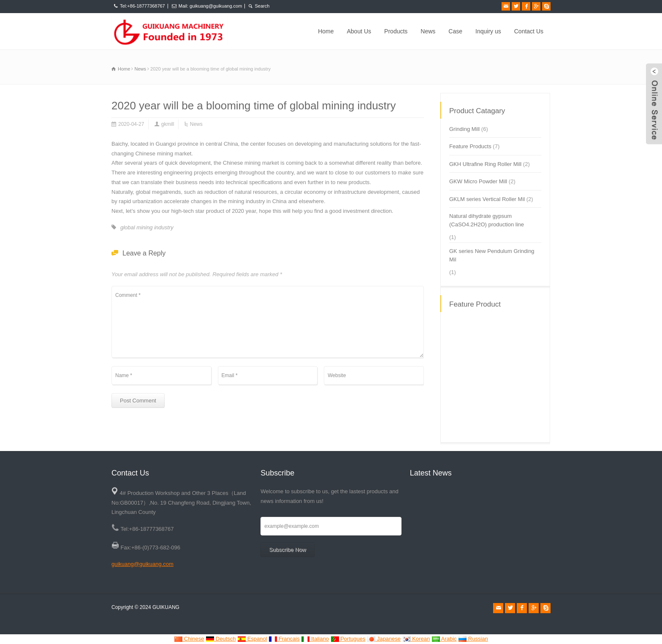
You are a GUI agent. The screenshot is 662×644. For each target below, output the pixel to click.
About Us (359, 31)
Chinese (189, 639)
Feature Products (470, 146)
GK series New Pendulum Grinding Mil (492, 255)
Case (455, 31)
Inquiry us (488, 31)
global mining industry (147, 227)
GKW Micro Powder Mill (478, 181)
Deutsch (221, 639)
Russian (473, 639)
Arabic (444, 639)
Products (396, 31)
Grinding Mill (464, 129)
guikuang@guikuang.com (142, 564)
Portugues (348, 639)
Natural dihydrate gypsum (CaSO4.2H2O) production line (487, 220)
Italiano (315, 639)
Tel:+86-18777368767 (142, 6)
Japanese (384, 639)
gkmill (168, 124)
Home (326, 31)
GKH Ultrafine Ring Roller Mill (485, 164)
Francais (284, 639)
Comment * (268, 322)
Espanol (252, 639)
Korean (416, 639)
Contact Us (529, 31)
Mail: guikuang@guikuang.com (210, 6)
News (428, 31)
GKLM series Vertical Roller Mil (487, 199)
